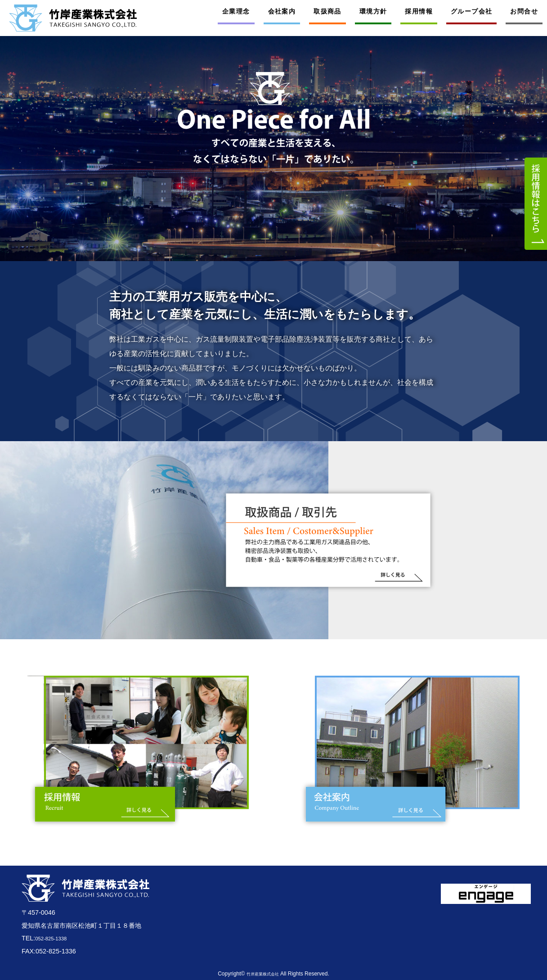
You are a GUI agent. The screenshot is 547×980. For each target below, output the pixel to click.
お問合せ (524, 11)
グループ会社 (471, 11)
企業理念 (236, 11)
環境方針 (373, 11)
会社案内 (282, 11)
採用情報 (419, 11)
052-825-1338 (55, 938)
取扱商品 (327, 11)
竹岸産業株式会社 (263, 974)
